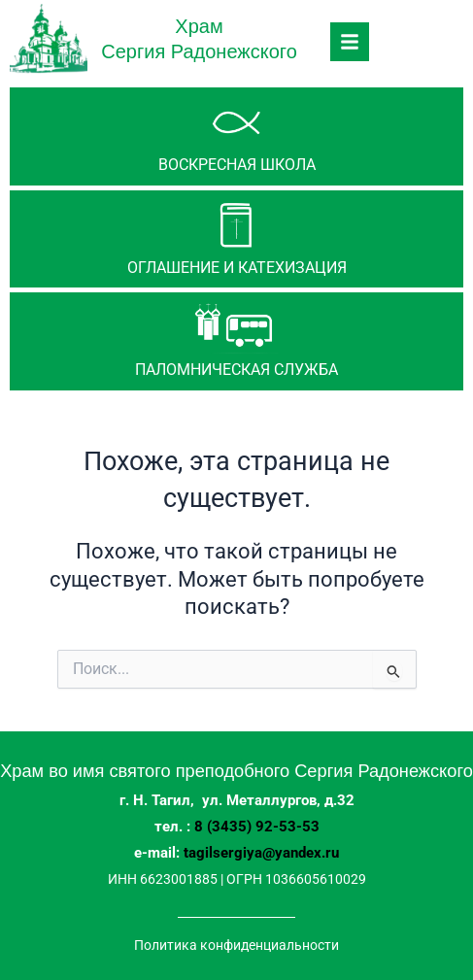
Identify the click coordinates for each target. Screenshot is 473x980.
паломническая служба (236, 370)
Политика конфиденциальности (236, 945)
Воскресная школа (237, 165)
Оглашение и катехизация (237, 268)
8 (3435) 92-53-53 (257, 827)
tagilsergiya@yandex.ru (261, 853)
